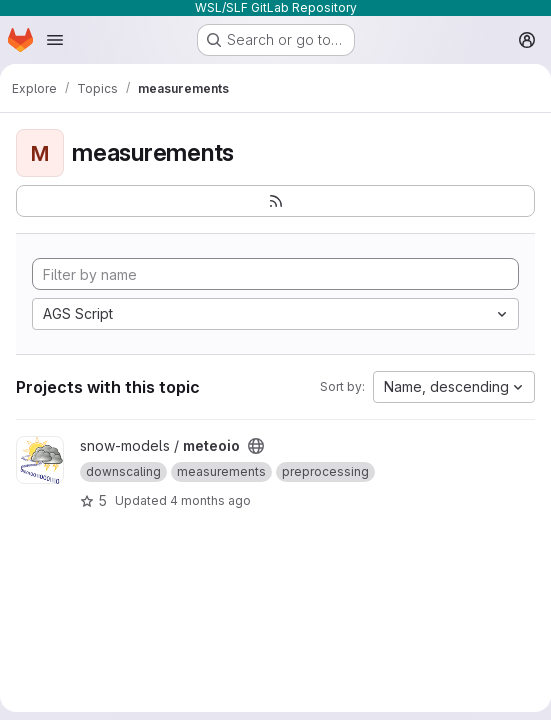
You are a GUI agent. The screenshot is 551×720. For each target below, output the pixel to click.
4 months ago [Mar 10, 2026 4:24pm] (210, 500)
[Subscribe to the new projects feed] (275, 201)
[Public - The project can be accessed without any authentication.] (256, 446)
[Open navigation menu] (55, 40)
